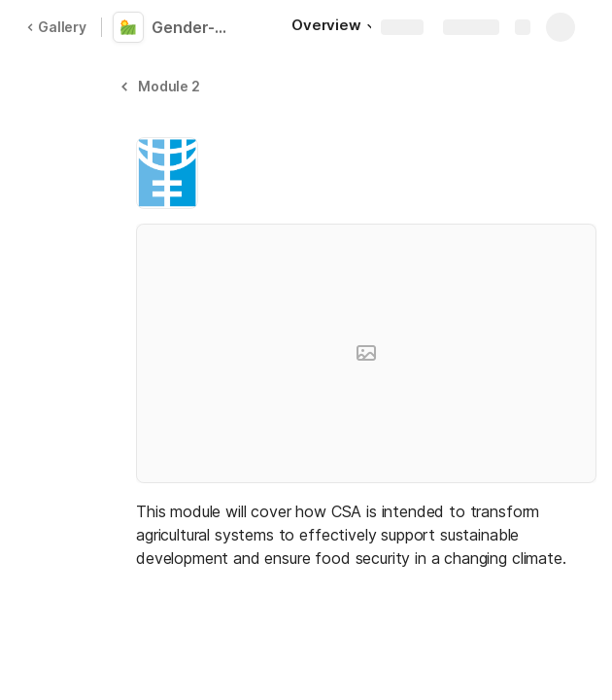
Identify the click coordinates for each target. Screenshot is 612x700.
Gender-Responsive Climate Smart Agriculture (196, 27)
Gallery (56, 27)
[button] (163, 86)
